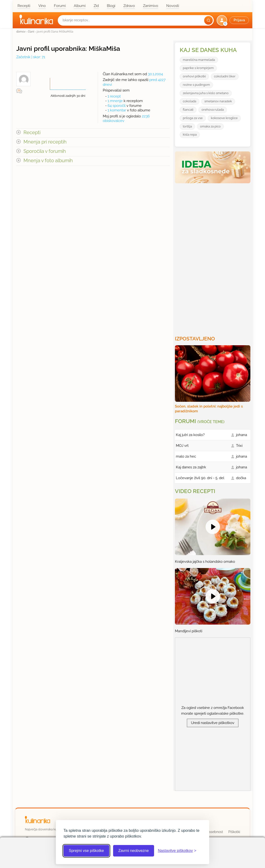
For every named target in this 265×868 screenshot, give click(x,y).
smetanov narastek (218, 101)
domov (21, 32)
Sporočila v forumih (45, 151)
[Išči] (208, 20)
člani (31, 32)
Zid (96, 6)
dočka (241, 478)
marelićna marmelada (199, 60)
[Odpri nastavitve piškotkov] (177, 851)
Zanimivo (151, 6)
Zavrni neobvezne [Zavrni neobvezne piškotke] (134, 851)
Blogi (111, 6)
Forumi (60, 6)
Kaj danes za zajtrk (191, 467)
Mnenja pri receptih (45, 142)
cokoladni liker (225, 76)
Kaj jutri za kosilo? (190, 435)
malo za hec (186, 456)
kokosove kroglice (224, 118)
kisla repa (190, 135)
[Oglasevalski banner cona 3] (213, 258)
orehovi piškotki (194, 76)
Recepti (24, 6)
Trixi (239, 446)
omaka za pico (210, 126)
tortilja (187, 126)
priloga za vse (193, 118)
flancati (188, 110)
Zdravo (129, 6)
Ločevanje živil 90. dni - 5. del (200, 478)
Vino (42, 6)
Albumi (80, 6)
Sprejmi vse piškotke (86, 851)
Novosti (173, 6)
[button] (233, 20)
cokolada (190, 101)
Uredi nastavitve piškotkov (213, 723)
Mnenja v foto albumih (48, 161)
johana (242, 435)
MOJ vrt (182, 446)
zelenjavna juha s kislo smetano (206, 93)
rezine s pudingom (196, 85)
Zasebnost (215, 832)
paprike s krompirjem (198, 68)
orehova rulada (213, 110)
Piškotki (234, 832)
